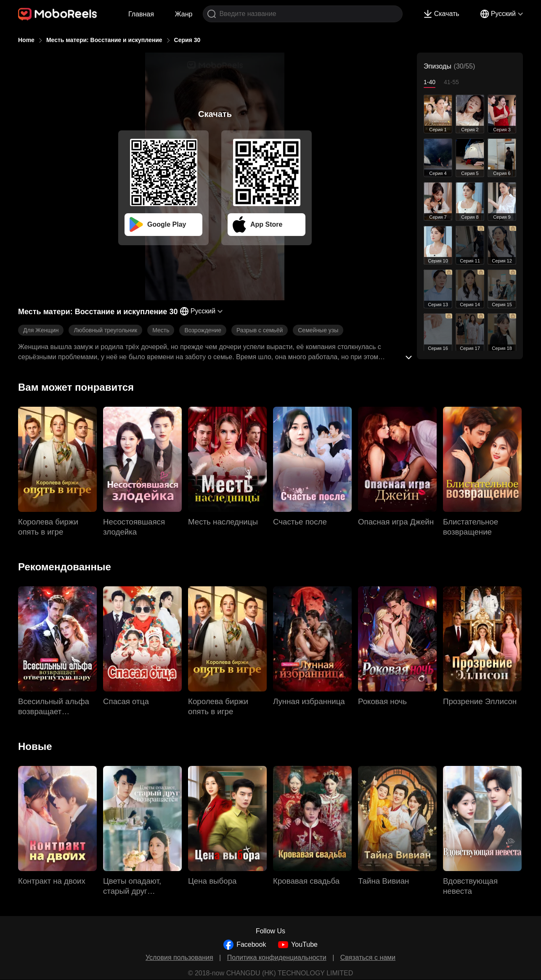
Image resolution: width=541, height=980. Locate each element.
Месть (161, 330)
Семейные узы (318, 330)
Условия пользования (179, 957)
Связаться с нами (368, 957)
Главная (141, 14)
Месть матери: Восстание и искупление (104, 40)
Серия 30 (187, 40)
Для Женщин (41, 330)
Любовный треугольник (105, 330)
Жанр (184, 14)
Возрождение (203, 330)
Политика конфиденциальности (277, 957)
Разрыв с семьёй (260, 330)
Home (26, 40)
